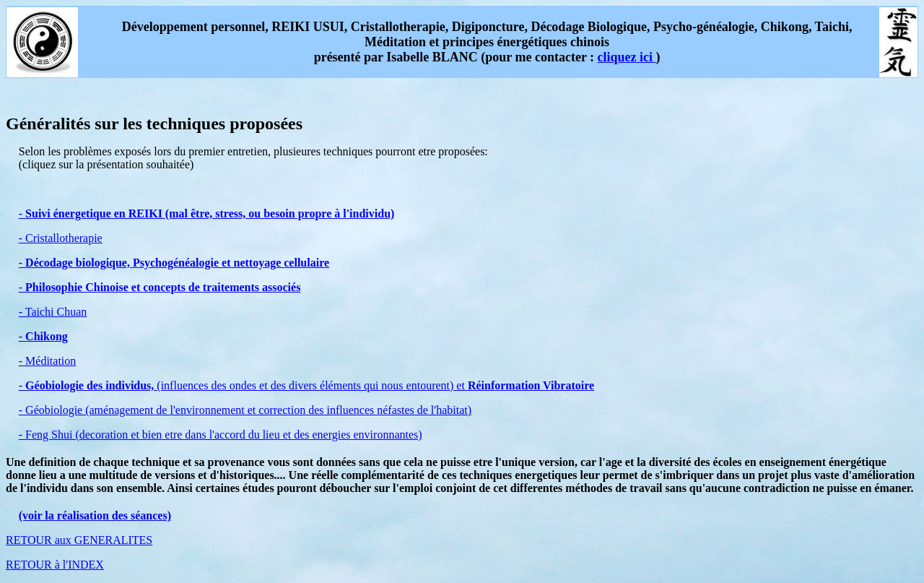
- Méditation (48, 361)
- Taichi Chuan (53, 312)
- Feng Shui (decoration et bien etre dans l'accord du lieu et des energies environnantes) (221, 435)
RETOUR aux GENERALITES (79, 540)
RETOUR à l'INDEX (55, 565)
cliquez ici (627, 57)
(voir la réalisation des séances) (95, 515)
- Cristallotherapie (61, 238)
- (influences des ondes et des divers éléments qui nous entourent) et (306, 385)
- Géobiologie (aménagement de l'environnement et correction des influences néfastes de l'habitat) (245, 410)
